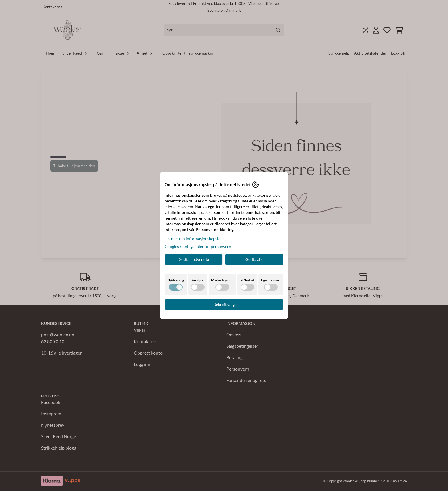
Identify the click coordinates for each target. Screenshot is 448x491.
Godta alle (254, 259)
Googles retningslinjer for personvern (198, 246)
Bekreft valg (224, 304)
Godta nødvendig (194, 259)
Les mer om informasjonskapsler (193, 239)
